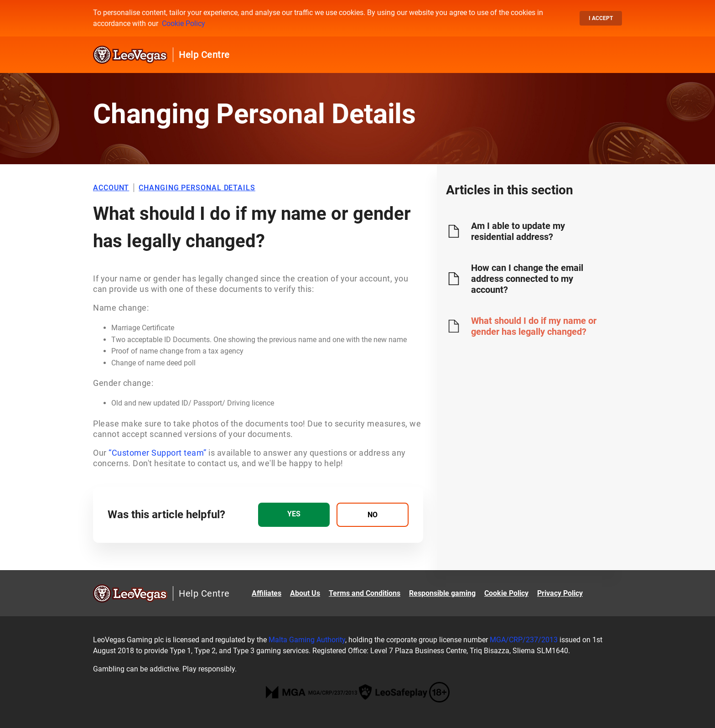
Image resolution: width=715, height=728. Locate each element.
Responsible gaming (442, 593)
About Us (305, 593)
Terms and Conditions (365, 593)
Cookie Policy (184, 23)
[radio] (294, 515)
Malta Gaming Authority (307, 640)
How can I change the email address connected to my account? (527, 279)
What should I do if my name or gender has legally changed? (534, 326)
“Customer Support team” (158, 453)
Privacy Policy (560, 593)
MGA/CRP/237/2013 (524, 640)
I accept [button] (601, 18)
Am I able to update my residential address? (518, 231)
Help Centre (204, 55)
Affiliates (267, 593)
